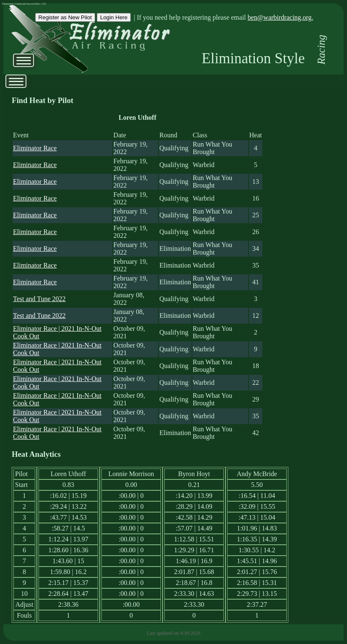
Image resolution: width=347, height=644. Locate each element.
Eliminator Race (35, 148)
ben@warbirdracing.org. (281, 17)
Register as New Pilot (65, 17)
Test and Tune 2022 (39, 299)
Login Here (114, 17)
